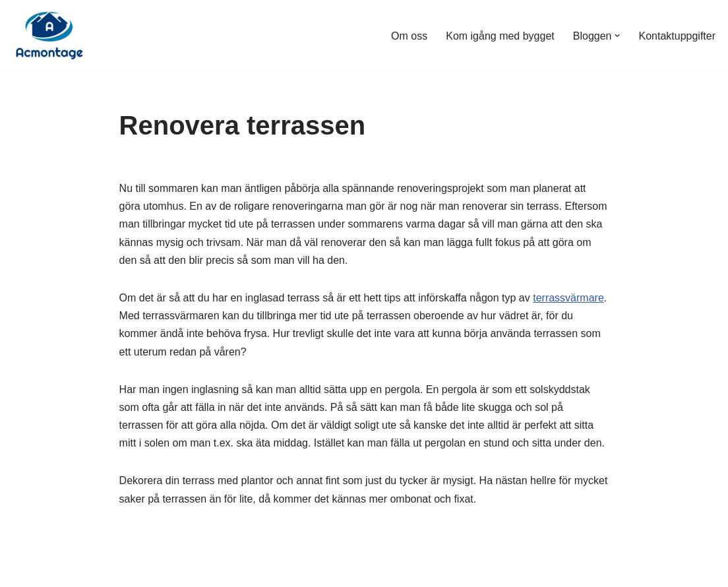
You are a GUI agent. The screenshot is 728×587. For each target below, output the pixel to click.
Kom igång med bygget (500, 36)
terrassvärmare (568, 298)
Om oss (409, 36)
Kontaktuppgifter (677, 36)
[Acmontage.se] (49, 36)
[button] (617, 36)
